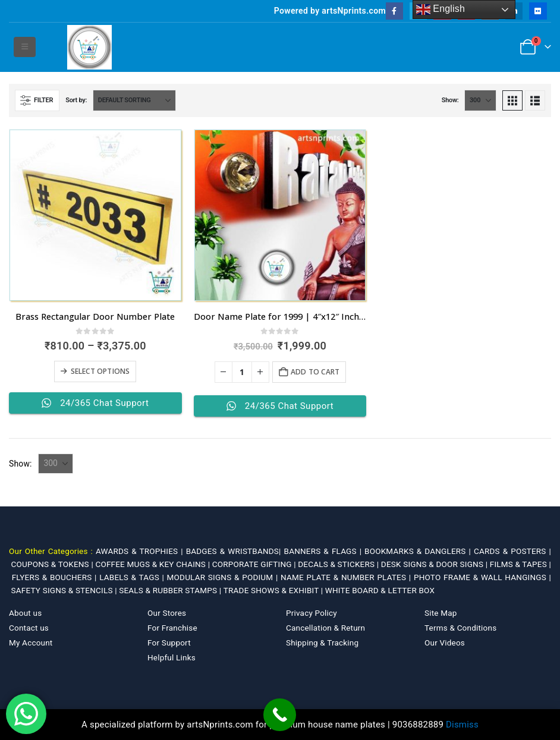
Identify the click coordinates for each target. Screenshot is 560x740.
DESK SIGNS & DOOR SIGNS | (435, 564)
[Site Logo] (89, 47)
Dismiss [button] (462, 725)
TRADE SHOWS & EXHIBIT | (274, 590)
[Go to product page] (95, 215)
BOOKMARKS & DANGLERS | (419, 551)
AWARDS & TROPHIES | (139, 551)
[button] (25, 47)
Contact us (29, 628)
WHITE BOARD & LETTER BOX (380, 590)
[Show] (480, 100)
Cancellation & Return (325, 628)
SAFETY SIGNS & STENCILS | (65, 590)
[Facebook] (394, 11)
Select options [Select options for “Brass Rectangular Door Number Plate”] (100, 371)
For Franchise (172, 628)
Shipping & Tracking (322, 643)
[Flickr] (538, 11)
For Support (169, 643)
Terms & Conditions (460, 628)
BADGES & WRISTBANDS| (235, 551)
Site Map (441, 613)
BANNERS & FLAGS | (325, 551)
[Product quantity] (242, 372)
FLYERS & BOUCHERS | (56, 577)
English (441, 10)
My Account (31, 643)
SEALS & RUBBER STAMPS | (171, 590)
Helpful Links (172, 657)
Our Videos (445, 643)
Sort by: (76, 100)
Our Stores (167, 613)
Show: (450, 100)
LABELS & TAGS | (133, 577)
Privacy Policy (312, 613)
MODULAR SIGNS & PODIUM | (224, 577)
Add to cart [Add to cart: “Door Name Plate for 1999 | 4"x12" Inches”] (315, 372)
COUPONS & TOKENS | (54, 564)
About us (25, 613)
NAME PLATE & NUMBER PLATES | (347, 577)
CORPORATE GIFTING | (255, 564)
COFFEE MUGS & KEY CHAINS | (153, 564)
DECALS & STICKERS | (339, 564)
